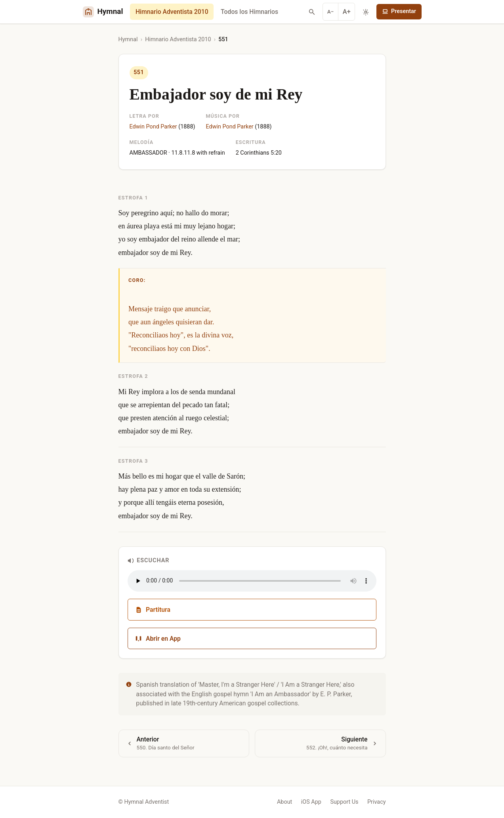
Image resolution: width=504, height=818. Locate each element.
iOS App (311, 802)
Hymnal (128, 39)
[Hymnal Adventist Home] (103, 12)
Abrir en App (158, 639)
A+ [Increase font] (347, 12)
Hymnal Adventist (146, 802)
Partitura (153, 610)
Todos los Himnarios (249, 12)
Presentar (399, 11)
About (284, 802)
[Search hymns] (312, 12)
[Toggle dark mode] (366, 12)
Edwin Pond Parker (153, 127)
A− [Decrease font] (331, 11)
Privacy (377, 802)
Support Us (344, 802)
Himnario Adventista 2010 (172, 12)
